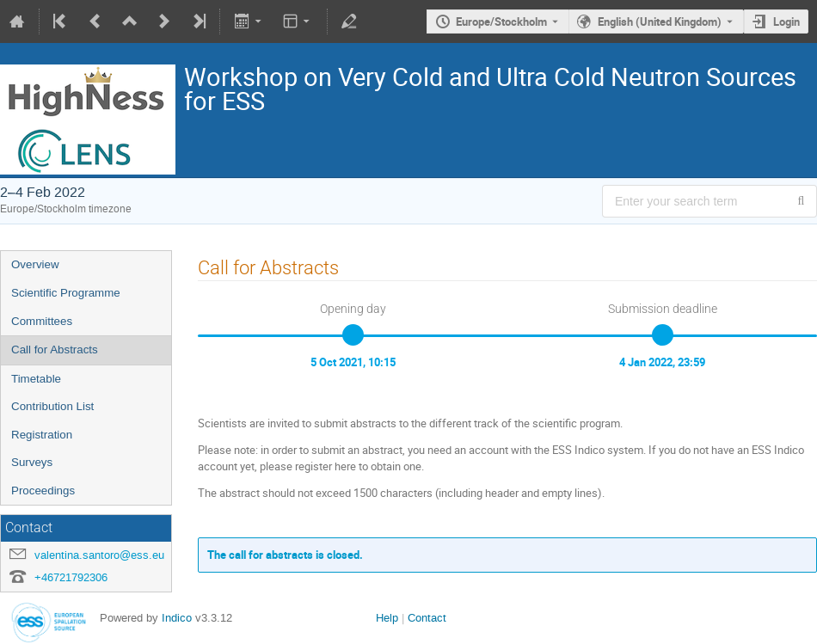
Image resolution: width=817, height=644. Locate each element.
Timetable (36, 379)
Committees (42, 321)
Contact (427, 618)
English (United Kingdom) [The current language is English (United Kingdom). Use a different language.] (660, 21)
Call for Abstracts (55, 350)
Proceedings (43, 491)
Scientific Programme (66, 293)
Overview (35, 264)
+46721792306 (71, 577)
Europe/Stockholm (501, 21)
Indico (177, 618)
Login (786, 21)
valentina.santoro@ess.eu (99, 555)
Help (387, 618)
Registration (42, 435)
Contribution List (52, 406)
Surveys (32, 462)
